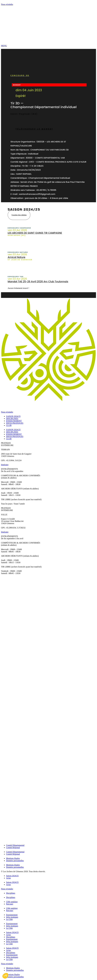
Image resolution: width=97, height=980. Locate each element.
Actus (8, 878)
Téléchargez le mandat (34, 129)
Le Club (9, 919)
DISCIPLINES (12, 419)
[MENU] (48, 41)
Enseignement (12, 915)
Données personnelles (15, 861)
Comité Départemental (15, 845)
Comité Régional (13, 847)
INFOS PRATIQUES (15, 423)
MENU (4, 46)
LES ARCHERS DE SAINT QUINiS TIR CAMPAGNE (35, 233)
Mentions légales (13, 858)
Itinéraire (5, 465)
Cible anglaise (12, 902)
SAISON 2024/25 (13, 416)
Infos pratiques (12, 917)
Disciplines (11, 893)
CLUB (9, 425)
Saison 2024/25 (12, 876)
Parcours (10, 904)
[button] (5, 976)
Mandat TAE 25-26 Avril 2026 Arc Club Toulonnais (38, 282)
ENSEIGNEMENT (14, 421)
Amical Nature (17, 257)
